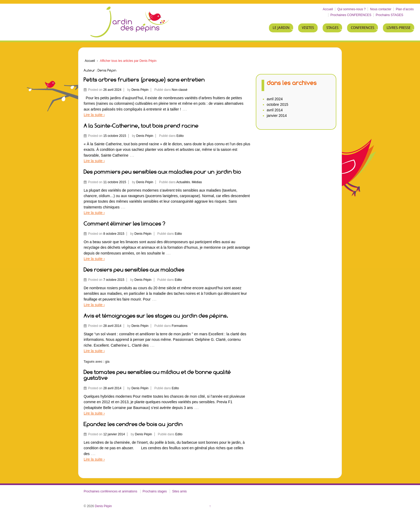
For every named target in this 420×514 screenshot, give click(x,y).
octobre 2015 (278, 104)
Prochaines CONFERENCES (351, 15)
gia (107, 362)
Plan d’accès (405, 9)
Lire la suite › (94, 115)
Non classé (180, 90)
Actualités (183, 182)
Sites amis (179, 491)
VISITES (308, 28)
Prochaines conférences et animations (110, 491)
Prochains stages (155, 491)
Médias (197, 182)
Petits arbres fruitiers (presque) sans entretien (144, 80)
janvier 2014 (277, 116)
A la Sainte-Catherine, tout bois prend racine (141, 126)
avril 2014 (275, 110)
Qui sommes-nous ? (351, 9)
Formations (180, 326)
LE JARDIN (281, 28)
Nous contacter (381, 9)
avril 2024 (275, 99)
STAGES (332, 28)
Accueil (328, 9)
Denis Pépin (140, 90)
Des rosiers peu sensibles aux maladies (134, 270)
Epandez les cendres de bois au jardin (133, 424)
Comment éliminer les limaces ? (124, 224)
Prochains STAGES (389, 15)
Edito (180, 136)
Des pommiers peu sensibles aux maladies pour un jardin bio (162, 172)
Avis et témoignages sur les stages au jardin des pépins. (156, 316)
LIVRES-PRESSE (399, 28)
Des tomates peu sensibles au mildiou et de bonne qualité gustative (157, 375)
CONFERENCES (362, 28)
